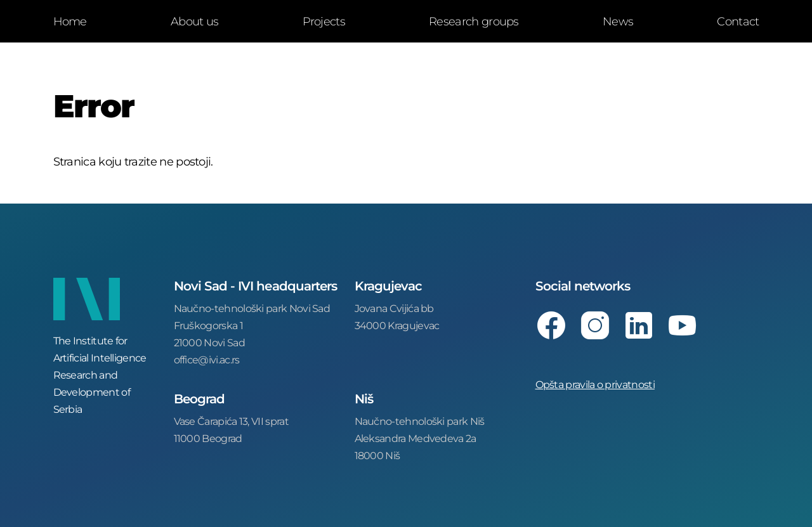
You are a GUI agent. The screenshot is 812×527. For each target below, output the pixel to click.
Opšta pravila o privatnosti (595, 384)
